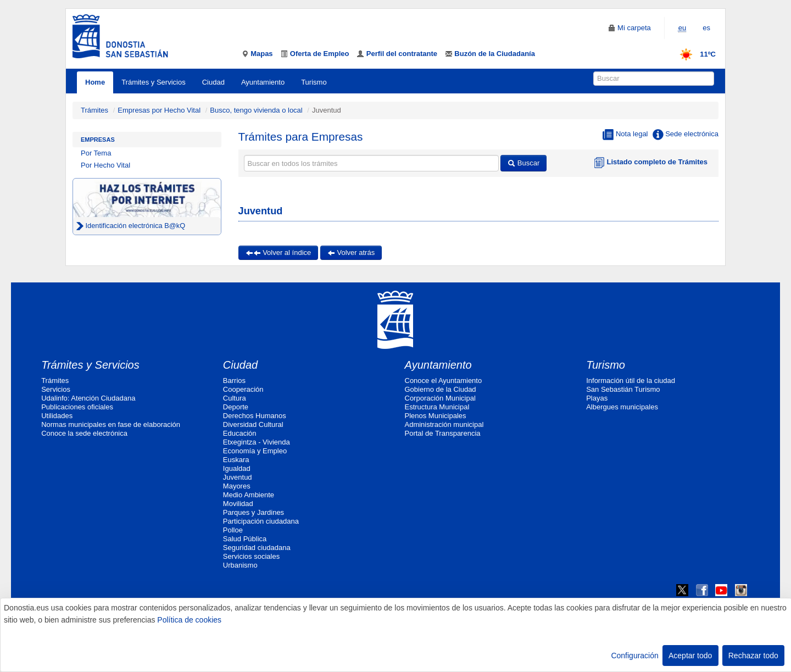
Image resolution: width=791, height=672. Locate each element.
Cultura (235, 398)
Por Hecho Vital (105, 165)
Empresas (98, 140)
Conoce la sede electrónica (84, 433)
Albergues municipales (622, 407)
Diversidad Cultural (253, 424)
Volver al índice (278, 252)
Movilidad (238, 504)
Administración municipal (444, 424)
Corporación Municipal (440, 398)
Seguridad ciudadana (257, 548)
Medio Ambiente (249, 495)
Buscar (523, 163)
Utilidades (57, 416)
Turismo (314, 82)
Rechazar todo (753, 656)
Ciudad (213, 82)
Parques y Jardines (254, 512)
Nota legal (625, 135)
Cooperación (243, 389)
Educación (240, 433)
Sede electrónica (686, 135)
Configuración (634, 656)
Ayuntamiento (263, 82)
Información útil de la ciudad (631, 381)
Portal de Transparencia (443, 433)
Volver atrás (351, 252)
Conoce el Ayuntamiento (444, 381)
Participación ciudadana (261, 521)
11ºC (694, 54)
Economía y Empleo (255, 451)
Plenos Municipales (436, 416)
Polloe (233, 530)
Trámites (94, 110)
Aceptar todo (690, 656)
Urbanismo (240, 565)
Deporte (236, 407)
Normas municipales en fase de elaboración (111, 424)
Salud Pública (245, 539)
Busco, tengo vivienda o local (256, 110)
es (706, 28)
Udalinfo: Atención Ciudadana (88, 398)
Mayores (237, 486)
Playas (597, 398)
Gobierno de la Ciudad (441, 389)
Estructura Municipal (437, 407)
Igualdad (237, 468)
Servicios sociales (251, 556)
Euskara (236, 460)
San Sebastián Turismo (623, 389)
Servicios (56, 389)
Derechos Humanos (255, 416)
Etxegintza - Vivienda (257, 442)
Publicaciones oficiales (77, 407)
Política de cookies (189, 620)
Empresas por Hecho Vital (160, 110)
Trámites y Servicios (154, 82)
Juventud (238, 477)
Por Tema (96, 153)
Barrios (234, 381)
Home (95, 82)
